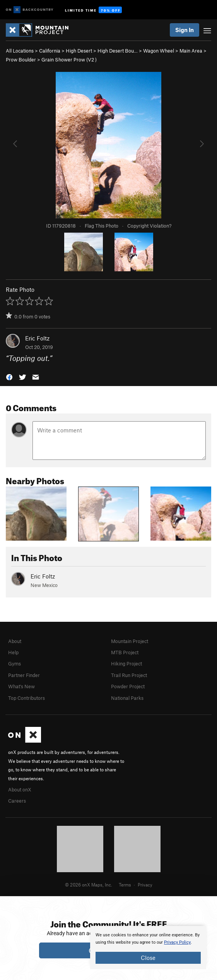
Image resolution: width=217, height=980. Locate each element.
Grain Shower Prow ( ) (69, 60)
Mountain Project (130, 641)
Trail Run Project (129, 675)
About (15, 641)
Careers (17, 801)
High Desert (79, 51)
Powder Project (128, 686)
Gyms (15, 664)
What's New (21, 686)
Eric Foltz (37, 338)
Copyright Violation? (149, 226)
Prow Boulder (21, 60)
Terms (125, 885)
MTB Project (125, 652)
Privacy (145, 885)
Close (148, 958)
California (50, 51)
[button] (9, 376)
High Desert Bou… (118, 51)
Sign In (185, 30)
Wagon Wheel (159, 51)
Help (13, 652)
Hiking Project (126, 664)
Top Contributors (26, 698)
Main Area (191, 51)
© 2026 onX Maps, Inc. (89, 885)
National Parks (127, 698)
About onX (20, 789)
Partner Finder (24, 675)
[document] (148, 948)
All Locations (20, 51)
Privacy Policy (177, 942)
